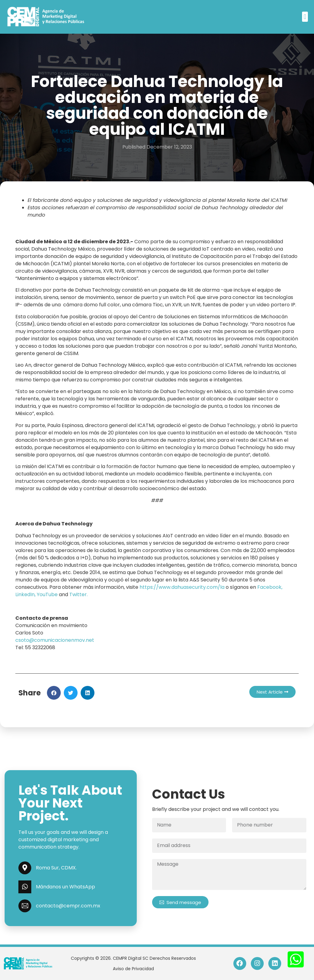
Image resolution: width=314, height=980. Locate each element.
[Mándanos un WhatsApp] (25, 887)
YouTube (47, 594)
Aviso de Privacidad (133, 969)
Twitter (78, 594)
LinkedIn (25, 594)
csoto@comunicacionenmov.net (55, 640)
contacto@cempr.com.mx (68, 906)
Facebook (269, 587)
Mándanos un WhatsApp (65, 887)
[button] (305, 17)
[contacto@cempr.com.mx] (25, 906)
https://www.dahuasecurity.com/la (182, 587)
